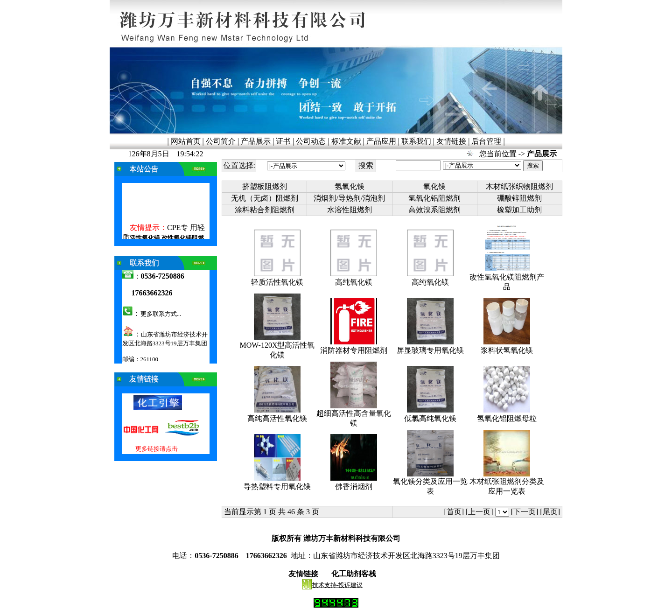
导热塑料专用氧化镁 (277, 486)
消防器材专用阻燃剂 (354, 350)
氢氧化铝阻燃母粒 (507, 418)
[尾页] (551, 512)
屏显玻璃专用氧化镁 (430, 350)
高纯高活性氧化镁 (277, 418)
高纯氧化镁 (354, 282)
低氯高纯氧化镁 (430, 418)
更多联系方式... (161, 314)
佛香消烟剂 (354, 486)
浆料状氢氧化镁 (507, 350)
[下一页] (525, 512)
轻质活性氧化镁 (277, 282)
